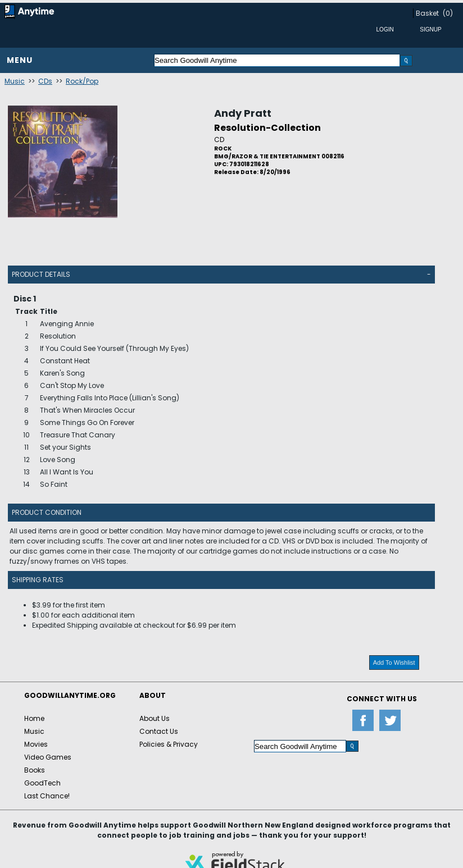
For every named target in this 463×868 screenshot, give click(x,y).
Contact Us (159, 731)
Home (34, 718)
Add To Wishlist (394, 663)
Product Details (41, 274)
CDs (45, 81)
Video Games (48, 757)
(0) (448, 13)
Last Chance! (47, 796)
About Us (155, 718)
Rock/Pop (82, 81)
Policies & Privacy (169, 744)
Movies (36, 744)
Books (35, 770)
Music (15, 81)
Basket (427, 13)
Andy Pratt (243, 113)
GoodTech (42, 783)
